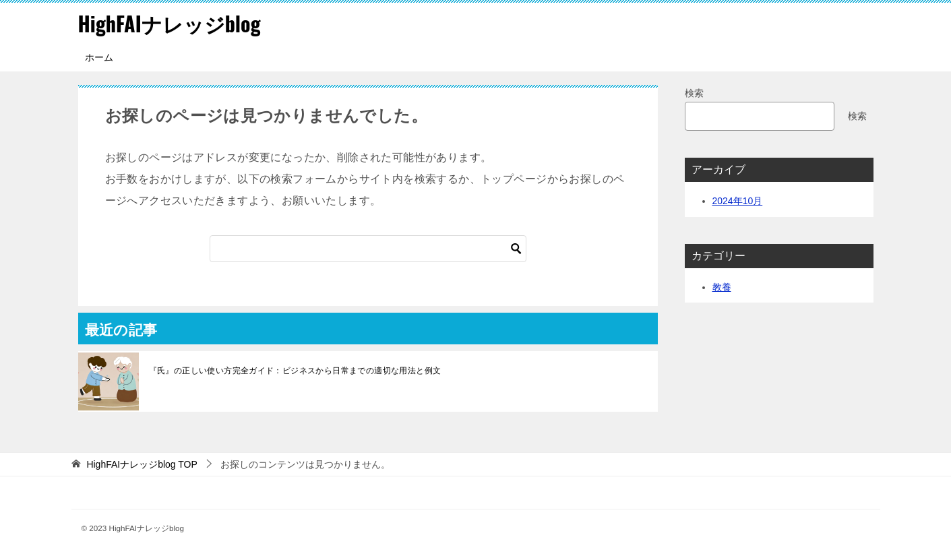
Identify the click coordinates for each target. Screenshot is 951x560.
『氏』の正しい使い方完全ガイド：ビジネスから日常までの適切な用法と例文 (295, 371)
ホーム (99, 57)
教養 (722, 287)
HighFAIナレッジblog (170, 23)
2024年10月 (738, 201)
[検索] (368, 249)
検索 (694, 93)
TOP (142, 464)
